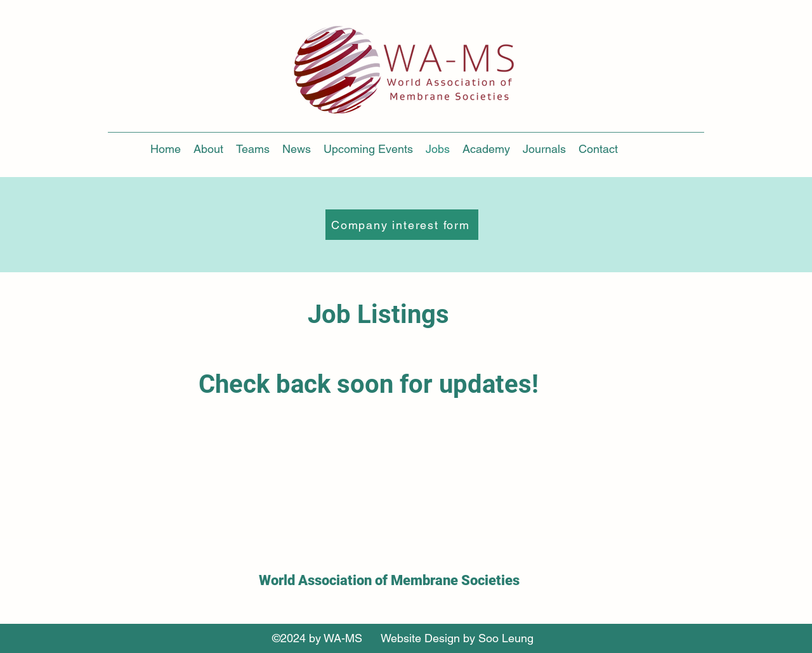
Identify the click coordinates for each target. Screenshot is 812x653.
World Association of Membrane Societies (389, 580)
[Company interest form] (402, 225)
